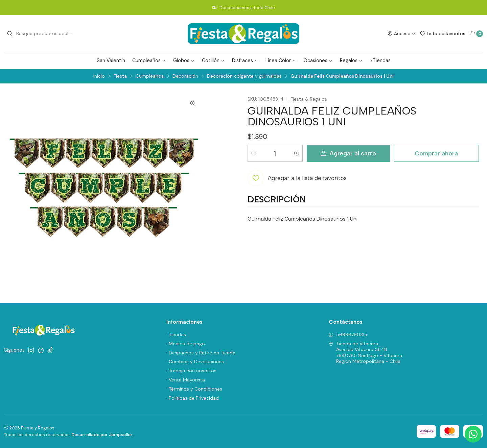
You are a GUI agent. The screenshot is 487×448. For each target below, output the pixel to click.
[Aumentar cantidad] (297, 153)
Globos (184, 60)
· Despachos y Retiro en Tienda (201, 353)
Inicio (99, 76)
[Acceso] (402, 33)
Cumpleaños (149, 60)
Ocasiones (318, 60)
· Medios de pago (186, 344)
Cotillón (213, 60)
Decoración (185, 76)
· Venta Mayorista (186, 380)
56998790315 (348, 334)
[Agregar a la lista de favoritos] (297, 178)
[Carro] (476, 34)
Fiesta (120, 76)
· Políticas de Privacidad (193, 398)
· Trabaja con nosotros (191, 371)
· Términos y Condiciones (194, 389)
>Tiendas (380, 60)
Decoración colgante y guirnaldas (244, 76)
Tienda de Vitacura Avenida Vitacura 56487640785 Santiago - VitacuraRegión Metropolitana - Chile (365, 353)
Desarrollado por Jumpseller (102, 435)
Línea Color (281, 60)
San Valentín (111, 60)
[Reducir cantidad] (254, 153)
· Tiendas (176, 334)
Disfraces (245, 60)
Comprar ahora (436, 153)
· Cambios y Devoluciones (195, 362)
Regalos (351, 60)
